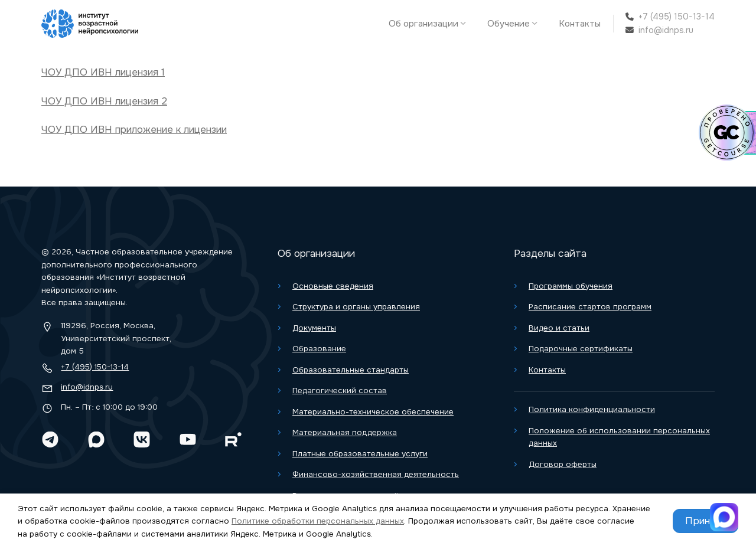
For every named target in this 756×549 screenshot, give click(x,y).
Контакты (580, 24)
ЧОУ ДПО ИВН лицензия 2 (104, 101)
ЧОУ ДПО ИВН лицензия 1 (103, 72)
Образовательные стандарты (351, 370)
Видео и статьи (559, 328)
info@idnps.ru (666, 30)
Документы (314, 328)
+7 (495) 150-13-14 (677, 17)
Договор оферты (563, 464)
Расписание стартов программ (590, 307)
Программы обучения (571, 286)
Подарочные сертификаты (581, 349)
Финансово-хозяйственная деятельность (376, 474)
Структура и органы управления (356, 307)
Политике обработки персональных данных (318, 521)
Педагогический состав (340, 390)
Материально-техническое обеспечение (373, 412)
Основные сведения (333, 286)
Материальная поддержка (345, 432)
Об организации (430, 24)
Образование (319, 349)
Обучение (515, 24)
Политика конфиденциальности (592, 409)
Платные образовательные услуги (360, 454)
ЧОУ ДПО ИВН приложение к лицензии (134, 130)
